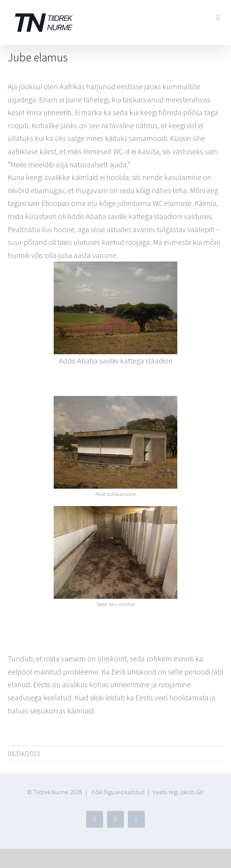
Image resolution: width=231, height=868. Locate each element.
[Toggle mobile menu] (218, 18)
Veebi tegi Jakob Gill (178, 792)
